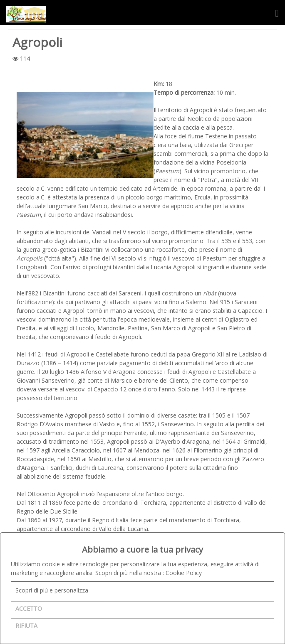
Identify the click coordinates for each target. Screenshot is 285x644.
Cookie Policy (184, 573)
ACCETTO (29, 608)
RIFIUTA (26, 626)
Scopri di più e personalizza (52, 590)
